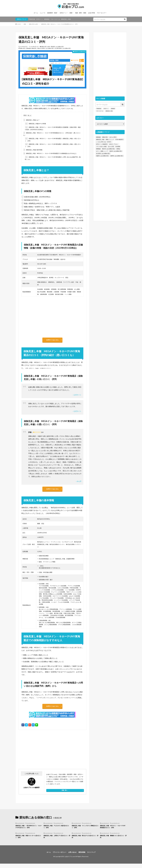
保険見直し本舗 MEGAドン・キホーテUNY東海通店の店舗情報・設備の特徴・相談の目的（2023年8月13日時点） (53, 128)
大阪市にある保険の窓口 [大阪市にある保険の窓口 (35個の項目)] (116, 151)
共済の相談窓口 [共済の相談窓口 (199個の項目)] (119, 139)
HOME (19, 24)
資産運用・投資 (52, 13)
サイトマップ (94, 856)
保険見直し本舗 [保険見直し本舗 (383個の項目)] (100, 139)
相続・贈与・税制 (81, 13)
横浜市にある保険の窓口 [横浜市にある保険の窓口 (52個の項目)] (109, 149)
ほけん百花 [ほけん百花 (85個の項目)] (111, 146)
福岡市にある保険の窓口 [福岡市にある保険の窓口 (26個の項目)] (117, 156)
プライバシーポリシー (58, 856)
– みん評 (79, 482)
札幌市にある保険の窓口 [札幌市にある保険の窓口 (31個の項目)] (102, 156)
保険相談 (47, 19)
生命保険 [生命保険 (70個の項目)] (118, 146)
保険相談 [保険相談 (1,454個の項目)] (98, 137)
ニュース (43, 13)
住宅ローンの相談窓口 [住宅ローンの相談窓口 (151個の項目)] (102, 144)
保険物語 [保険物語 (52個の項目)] (98, 149)
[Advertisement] (35, 752)
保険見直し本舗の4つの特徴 (35, 124)
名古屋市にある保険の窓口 (47, 48)
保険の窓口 (23, 48)
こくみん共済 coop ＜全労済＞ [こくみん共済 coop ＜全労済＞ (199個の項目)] (104, 142)
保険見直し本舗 (66, 19)
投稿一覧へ (65, 793)
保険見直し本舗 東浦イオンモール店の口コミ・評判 (29, 840)
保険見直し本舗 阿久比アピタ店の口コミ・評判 (85, 840)
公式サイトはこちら (52, 340)
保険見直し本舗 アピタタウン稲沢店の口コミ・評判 (57, 830)
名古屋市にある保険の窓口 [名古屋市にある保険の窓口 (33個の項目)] (103, 153)
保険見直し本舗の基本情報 (33, 150)
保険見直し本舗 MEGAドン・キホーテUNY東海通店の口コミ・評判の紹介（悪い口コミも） (52, 134)
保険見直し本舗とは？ (31, 120)
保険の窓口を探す (34, 24)
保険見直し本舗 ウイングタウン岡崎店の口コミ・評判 (85, 830)
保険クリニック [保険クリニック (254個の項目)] (110, 139)
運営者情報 (83, 856)
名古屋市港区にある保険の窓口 (63, 48)
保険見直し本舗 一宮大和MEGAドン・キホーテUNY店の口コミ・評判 (29, 830)
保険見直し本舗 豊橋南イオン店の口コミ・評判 (113, 840)
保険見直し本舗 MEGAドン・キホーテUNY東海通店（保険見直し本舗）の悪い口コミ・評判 (53, 145)
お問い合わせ (73, 856)
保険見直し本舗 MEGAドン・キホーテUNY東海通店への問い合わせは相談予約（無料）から (53, 158)
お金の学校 (91, 13)
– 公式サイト (77, 396)
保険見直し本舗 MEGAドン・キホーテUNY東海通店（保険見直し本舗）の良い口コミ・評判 (53, 139)
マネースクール (55, 19)
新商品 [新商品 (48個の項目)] (118, 149)
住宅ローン (63, 13)
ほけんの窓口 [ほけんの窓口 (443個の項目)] (113, 137)
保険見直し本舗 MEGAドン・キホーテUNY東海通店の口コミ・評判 (59, 24)
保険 (71, 13)
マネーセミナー (102, 13)
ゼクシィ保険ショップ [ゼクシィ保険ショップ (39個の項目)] (102, 151)
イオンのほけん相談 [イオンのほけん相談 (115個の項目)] (101, 146)
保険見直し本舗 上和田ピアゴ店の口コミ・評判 (57, 840)
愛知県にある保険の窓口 (57, 47)
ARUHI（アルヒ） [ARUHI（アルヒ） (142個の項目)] (114, 144)
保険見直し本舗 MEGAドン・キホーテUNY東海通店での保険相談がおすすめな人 (50, 153)
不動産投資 (32, 19)
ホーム (36, 13)
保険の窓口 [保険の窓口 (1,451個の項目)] (105, 137)
